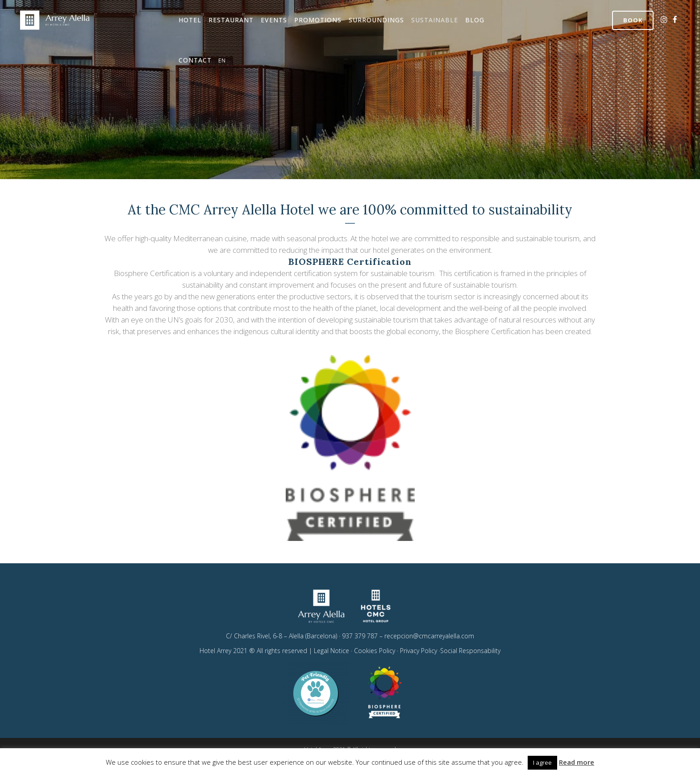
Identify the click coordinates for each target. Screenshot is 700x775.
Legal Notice (331, 651)
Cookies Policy (375, 651)
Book (633, 20)
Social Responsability (470, 651)
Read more (577, 762)
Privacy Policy (419, 651)
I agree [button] (542, 762)
